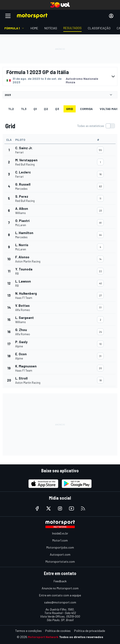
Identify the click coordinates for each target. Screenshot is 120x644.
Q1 (35, 109)
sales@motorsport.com (60, 602)
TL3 (24, 109)
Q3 (57, 109)
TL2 (11, 109)
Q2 (46, 109)
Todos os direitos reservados (81, 637)
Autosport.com (60, 554)
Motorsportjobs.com (60, 547)
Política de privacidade (90, 631)
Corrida (86, 109)
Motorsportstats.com (60, 561)
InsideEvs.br (60, 533)
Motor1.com (60, 540)
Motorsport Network (43, 637)
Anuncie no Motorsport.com (60, 588)
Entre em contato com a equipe (60, 595)
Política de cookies (58, 631)
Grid (70, 109)
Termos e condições (28, 631)
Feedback (60, 581)
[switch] (96, 126)
